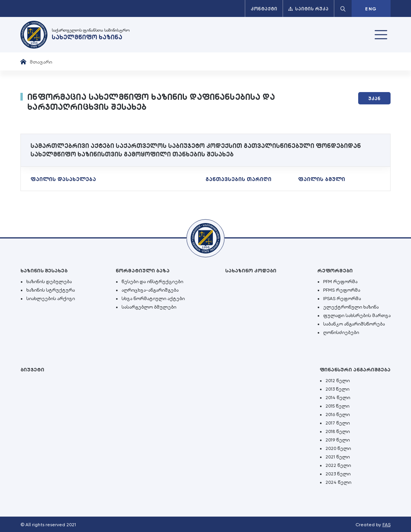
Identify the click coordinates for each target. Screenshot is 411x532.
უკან (374, 99)
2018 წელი (338, 431)
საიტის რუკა (308, 9)
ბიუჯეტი (32, 370)
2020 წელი (338, 448)
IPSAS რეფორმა (342, 299)
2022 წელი (338, 465)
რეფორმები (335, 271)
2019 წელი (338, 440)
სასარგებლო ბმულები (149, 307)
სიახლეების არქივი (51, 299)
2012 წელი (338, 381)
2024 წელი (338, 482)
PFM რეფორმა (340, 282)
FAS (387, 525)
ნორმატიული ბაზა (143, 271)
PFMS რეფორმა (342, 290)
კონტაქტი (264, 9)
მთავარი (41, 62)
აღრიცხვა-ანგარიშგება (150, 290)
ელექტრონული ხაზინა (351, 307)
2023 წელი (338, 474)
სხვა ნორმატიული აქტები (153, 299)
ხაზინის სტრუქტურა (51, 290)
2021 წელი (338, 457)
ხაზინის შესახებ (44, 271)
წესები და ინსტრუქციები (152, 282)
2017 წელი (338, 423)
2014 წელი (338, 398)
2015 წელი (337, 406)
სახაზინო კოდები (251, 271)
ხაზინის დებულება (49, 282)
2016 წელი (338, 415)
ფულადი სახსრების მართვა (357, 316)
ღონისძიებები (341, 332)
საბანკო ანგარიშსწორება (354, 324)
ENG (371, 9)
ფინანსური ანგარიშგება (355, 370)
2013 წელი (337, 389)
